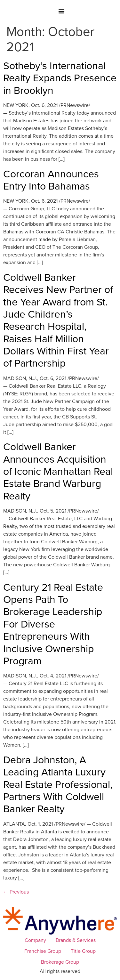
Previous (16, 892)
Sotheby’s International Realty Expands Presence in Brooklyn (60, 77)
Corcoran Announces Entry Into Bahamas (51, 179)
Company (35, 940)
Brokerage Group (60, 962)
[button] (61, 11)
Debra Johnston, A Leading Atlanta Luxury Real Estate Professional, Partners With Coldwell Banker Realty (58, 784)
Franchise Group (43, 951)
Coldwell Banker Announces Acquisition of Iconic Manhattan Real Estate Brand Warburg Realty (58, 471)
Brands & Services (76, 940)
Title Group (83, 951)
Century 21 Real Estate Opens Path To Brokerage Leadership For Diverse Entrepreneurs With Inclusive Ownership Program (53, 624)
